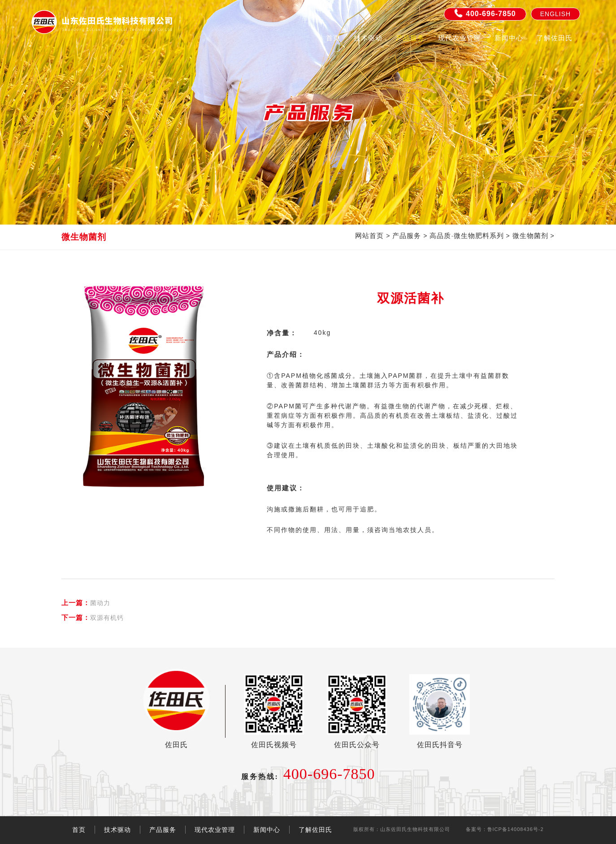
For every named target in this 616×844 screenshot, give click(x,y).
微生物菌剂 (530, 236)
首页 (333, 38)
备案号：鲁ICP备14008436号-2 (505, 829)
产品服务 (410, 38)
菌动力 (86, 603)
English (555, 14)
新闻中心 (509, 38)
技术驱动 (368, 38)
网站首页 (369, 236)
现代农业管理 (460, 38)
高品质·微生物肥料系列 (466, 236)
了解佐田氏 (555, 38)
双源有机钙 (93, 617)
